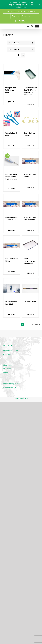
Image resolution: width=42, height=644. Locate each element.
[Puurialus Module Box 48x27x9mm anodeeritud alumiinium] (30, 74)
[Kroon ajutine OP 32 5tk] (12, 245)
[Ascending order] (33, 43)
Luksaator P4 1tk (30, 302)
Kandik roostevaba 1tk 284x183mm (29, 261)
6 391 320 (7, 355)
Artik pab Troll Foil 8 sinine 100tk (10, 90)
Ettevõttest (7, 369)
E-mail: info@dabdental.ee (27, 11)
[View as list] (23, 55)
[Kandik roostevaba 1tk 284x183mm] (30, 245)
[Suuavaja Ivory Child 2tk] (30, 120)
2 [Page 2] (26, 324)
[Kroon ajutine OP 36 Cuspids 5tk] (12, 204)
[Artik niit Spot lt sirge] (12, 120)
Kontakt (6, 373)
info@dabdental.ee (11, 351)
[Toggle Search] (32, 26)
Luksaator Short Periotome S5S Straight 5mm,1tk (11, 177)
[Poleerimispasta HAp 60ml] (12, 288)
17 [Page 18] (33, 324)
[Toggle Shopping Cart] (28, 26)
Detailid (12, 102)
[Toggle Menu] (37, 26)
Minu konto (8, 365)
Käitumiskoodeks (10, 387)
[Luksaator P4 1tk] (30, 288)
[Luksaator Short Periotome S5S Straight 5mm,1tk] (12, 161)
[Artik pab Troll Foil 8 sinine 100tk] (12, 74)
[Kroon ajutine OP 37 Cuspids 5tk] (30, 204)
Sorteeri (15, 43)
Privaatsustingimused (11, 384)
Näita (14, 50)
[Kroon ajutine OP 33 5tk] (30, 161)
